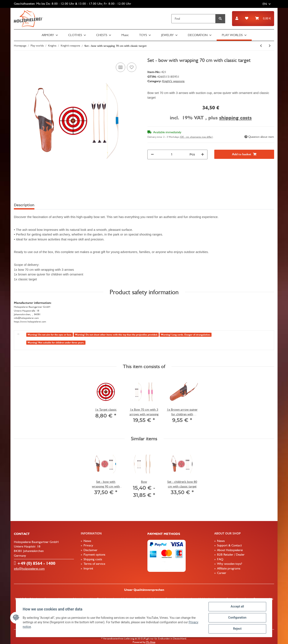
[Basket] (263, 18)
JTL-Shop (151, 642)
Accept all (237, 607)
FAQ (220, 559)
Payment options (94, 555)
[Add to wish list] (132, 67)
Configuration (237, 618)
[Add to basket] (244, 154)
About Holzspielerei (229, 550)
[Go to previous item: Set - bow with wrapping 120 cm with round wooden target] (261, 46)
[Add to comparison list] (120, 67)
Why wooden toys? (229, 564)
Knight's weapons (173, 81)
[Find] (193, 19)
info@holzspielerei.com (29, 569)
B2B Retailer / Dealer (230, 555)
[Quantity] (172, 154)
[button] (237, 18)
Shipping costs (92, 559)
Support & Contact (229, 545)
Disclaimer (90, 550)
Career (221, 573)
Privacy (88, 545)
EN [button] (265, 4)
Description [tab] (24, 205)
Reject (237, 629)
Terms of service (94, 564)
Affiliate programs (228, 568)
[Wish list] (247, 18)
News (87, 541)
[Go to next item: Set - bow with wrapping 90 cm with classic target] (270, 46)
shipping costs (235, 118)
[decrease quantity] (152, 154)
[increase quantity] (203, 154)
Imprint (88, 568)
